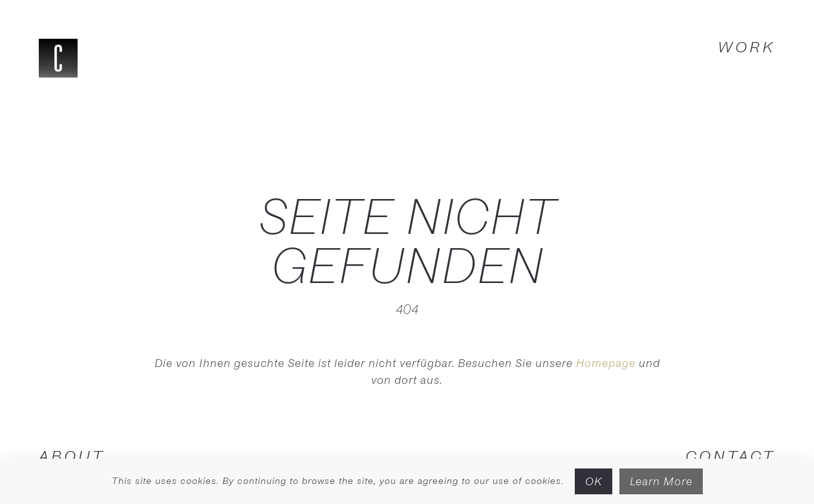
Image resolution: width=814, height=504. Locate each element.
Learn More (661, 481)
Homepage (606, 363)
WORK (746, 47)
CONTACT (730, 456)
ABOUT (72, 456)
